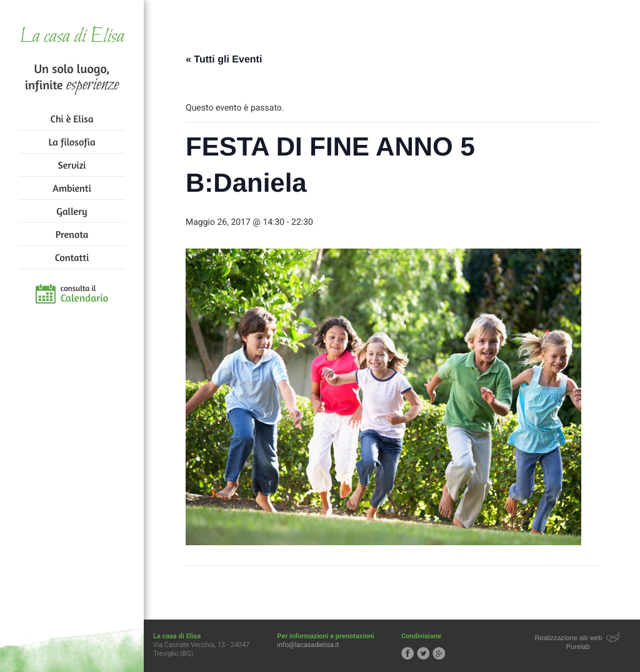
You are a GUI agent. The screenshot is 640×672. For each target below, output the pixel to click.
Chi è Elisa (72, 119)
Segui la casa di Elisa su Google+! (439, 653)
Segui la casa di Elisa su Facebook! (407, 653)
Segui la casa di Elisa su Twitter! (423, 653)
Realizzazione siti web (568, 638)
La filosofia (72, 142)
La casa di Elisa (72, 37)
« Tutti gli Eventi (224, 60)
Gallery (72, 211)
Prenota (72, 234)
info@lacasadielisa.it (308, 645)
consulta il (85, 294)
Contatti (72, 257)
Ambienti (72, 188)
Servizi (72, 165)
